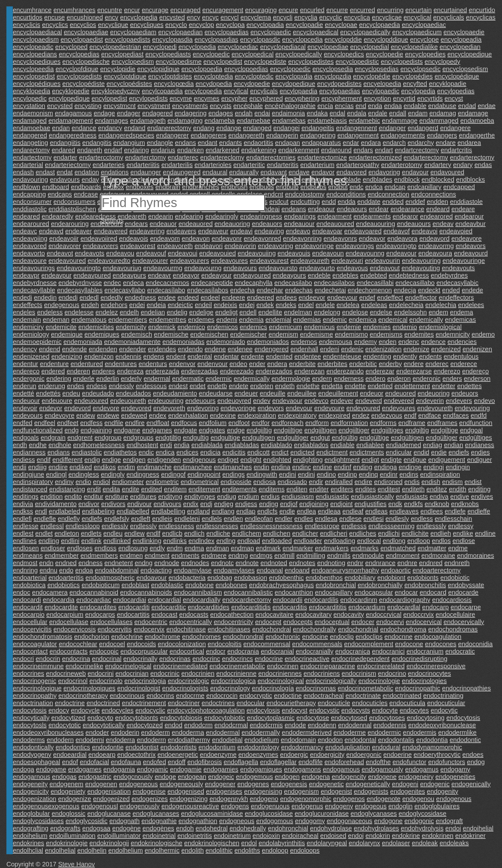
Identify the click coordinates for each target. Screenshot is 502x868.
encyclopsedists (79, 76)
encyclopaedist (82, 39)
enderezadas (200, 371)
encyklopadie (448, 84)
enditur (93, 497)
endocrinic (165, 673)
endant (207, 143)
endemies (377, 327)
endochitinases (229, 629)
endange (229, 128)
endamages (112, 121)
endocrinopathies (466, 688)
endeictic (180, 305)
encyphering (302, 98)
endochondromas (453, 629)
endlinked (117, 541)
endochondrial (358, 629)
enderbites (332, 364)
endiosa (265, 482)
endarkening (259, 150)
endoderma (188, 732)
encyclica (357, 17)
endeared (26, 216)
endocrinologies (424, 681)
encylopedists (148, 98)
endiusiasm (298, 497)
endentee (308, 356)
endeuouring (166, 401)
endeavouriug (122, 268)
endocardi (27, 600)
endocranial (277, 651)
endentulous (461, 356)
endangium (129, 143)
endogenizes (149, 799)
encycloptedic (254, 76)
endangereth (246, 135)
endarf (113, 150)
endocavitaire (274, 614)
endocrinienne (236, 673)
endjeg (224, 504)
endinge (410, 467)
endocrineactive (307, 659)
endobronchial (336, 585)
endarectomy (31, 150)
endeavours (240, 268)
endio (83, 482)
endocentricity (233, 622)
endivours (167, 504)
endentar (226, 356)
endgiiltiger (354, 430)
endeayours (289, 275)
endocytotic (65, 725)
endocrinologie (379, 681)
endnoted (274, 563)
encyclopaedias (226, 32)
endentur (25, 364)
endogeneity (30, 784)
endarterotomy (402, 165)
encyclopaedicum (417, 32)
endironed (388, 482)
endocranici (388, 651)
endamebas (289, 121)
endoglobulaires (437, 806)
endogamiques (261, 769)
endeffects (28, 305)
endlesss (354, 526)
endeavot (60, 253)
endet (198, 386)
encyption (377, 98)
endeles (24, 312)
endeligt (226, 312)
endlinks (175, 541)
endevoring (203, 408)
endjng (268, 504)
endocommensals (317, 644)
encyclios (83, 25)
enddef (415, 202)
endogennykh (229, 799)
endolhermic (162, 850)
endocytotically (104, 725)
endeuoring (433, 393)
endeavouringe (464, 261)
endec (113, 283)
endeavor (372, 238)
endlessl (52, 526)
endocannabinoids (146, 592)
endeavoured (67, 261)
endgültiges (476, 438)
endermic (219, 379)
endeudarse (216, 393)
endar (351, 143)
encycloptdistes (170, 76)
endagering (191, 113)
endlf (153, 533)
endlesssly (431, 526)
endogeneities (455, 777)
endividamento (56, 504)
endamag (443, 113)
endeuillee (302, 393)
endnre (407, 563)
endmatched (398, 548)
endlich (194, 533)
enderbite (302, 364)
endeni (330, 349)
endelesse (79, 312)
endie (439, 452)
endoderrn (151, 740)
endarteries (109, 165)
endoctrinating (443, 696)
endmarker (298, 548)
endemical (393, 320)
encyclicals (449, 17)
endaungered (182, 172)
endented (279, 356)
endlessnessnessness (271, 526)
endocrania (243, 651)
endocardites (98, 607)
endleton (67, 533)
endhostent (142, 445)
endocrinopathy (35, 696)
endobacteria (187, 578)
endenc (409, 342)
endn (46, 563)
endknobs (465, 504)
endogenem (67, 784)
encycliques (147, 25)
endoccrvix (419, 614)
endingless (84, 474)
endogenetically (368, 784)
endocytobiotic (225, 718)
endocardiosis (452, 600)
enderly (131, 379)
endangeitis (318, 128)
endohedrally (248, 828)
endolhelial (60, 850)
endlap (246, 511)
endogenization (35, 799)
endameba (220, 121)
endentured (87, 364)
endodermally (261, 732)
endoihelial (478, 828)
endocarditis (290, 607)
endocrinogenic (35, 681)
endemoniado (226, 342)
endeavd (51, 231)
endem (438, 312)
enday (91, 179)
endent (176, 356)
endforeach (287, 423)
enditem (175, 489)
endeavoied (456, 231)
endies (480, 452)
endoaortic (396, 570)
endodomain (298, 740)
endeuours (200, 401)
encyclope (424, 39)
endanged (257, 128)
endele (325, 305)
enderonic (427, 379)
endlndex (201, 541)
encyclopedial (370, 47)
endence (433, 342)
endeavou (120, 253)
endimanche (154, 467)
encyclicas (481, 17)
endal (337, 113)
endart (384, 150)
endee (167, 297)
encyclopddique (386, 39)
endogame (51, 769)
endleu (113, 533)
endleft (141, 519)
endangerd (423, 128)
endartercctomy (101, 157)
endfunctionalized (38, 430)
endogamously (383, 769)
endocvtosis (30, 710)
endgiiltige (288, 430)
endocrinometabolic (365, 688)
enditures (143, 497)
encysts (221, 106)
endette (355, 386)
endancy (110, 128)
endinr (389, 474)
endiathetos (120, 452)
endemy (365, 342)
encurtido (482, 10)
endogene (382, 777)
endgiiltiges (387, 430)
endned (66, 563)
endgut (320, 438)
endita (111, 489)
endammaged (439, 121)
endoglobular (31, 814)
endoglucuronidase (322, 814)
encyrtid (404, 98)
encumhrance (32, 10)
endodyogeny (32, 755)
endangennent (357, 128)
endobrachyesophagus (281, 585)
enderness (349, 379)
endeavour (402, 253)
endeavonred (263, 238)
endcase (86, 194)
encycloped (71, 47)
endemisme (316, 334)
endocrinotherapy (83, 696)
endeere (233, 297)
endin (262, 467)
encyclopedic (211, 54)
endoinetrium (232, 836)
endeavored (30, 246)
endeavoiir (64, 238)
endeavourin (383, 261)
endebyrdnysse (80, 283)
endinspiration (440, 474)
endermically (251, 379)
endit (94, 489)
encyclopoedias (246, 69)
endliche (218, 533)
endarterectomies (271, 157)
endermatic (188, 379)
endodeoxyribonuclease (442, 725)
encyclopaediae (86, 32)
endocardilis (321, 600)
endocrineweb (66, 673)
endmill (284, 555)
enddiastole (466, 202)
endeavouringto (79, 268)
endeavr (160, 275)
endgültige (374, 438)
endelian (153, 312)
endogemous (254, 777)
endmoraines (476, 555)
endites (366, 489)
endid (421, 452)
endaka (317, 113)
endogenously (140, 806)
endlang (223, 511)
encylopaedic (381, 91)
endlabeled (64, 511)
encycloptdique (125, 76)
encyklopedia (32, 91)
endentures (121, 364)
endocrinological (281, 681)
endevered (399, 401)
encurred (362, 10)
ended (451, 290)
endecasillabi (375, 283)
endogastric (95, 777)
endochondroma (403, 629)
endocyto (100, 718)
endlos (441, 541)
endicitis (234, 452)
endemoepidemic (37, 342)
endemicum (285, 327)
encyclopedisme (179, 62)
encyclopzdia (333, 76)
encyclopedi (160, 47)
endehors (114, 305)
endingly (113, 474)
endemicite (61, 327)
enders (452, 379)
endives (482, 497)
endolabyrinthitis (282, 843)
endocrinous (127, 696)
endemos (304, 342)
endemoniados (268, 342)
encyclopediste (265, 62)
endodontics (73, 747)
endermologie (291, 379)
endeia (156, 305)
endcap (395, 187)
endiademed (403, 445)
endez (361, 415)
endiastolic (87, 452)
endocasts (194, 614)
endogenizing (189, 799)
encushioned (85, 17)
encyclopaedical (316, 32)
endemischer (248, 334)
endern (322, 379)
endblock (407, 179)
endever (342, 401)
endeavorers (100, 246)
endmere (214, 555)
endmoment (403, 555)
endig (92, 460)
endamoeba (477, 121)
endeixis (225, 305)
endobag (220, 578)
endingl (56, 474)
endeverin (430, 401)
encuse (55, 17)
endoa (84, 570)
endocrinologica (233, 681)
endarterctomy (145, 157)
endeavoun (328, 253)
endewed (134, 415)
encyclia (306, 17)
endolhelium (126, 850)
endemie (349, 327)
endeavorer (65, 246)
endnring (25, 570)
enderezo (447, 371)
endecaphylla (254, 283)
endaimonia (288, 113)
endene (215, 349)
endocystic (324, 710)
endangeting (30, 143)
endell (248, 312)
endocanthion (294, 592)
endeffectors (457, 297)
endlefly (69, 519)
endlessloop (83, 526)
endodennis (390, 725)
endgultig (196, 438)
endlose (464, 541)
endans (185, 143)
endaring (136, 150)
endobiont (391, 578)
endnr (355, 563)
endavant (274, 172)
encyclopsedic (421, 69)
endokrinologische (156, 843)
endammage (400, 121)
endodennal (355, 725)
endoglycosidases (38, 821)
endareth (90, 150)
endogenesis (289, 784)
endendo (190, 349)
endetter (444, 386)
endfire (135, 423)
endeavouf (151, 253)
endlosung (133, 548)
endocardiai (129, 600)
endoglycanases (374, 814)
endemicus (319, 327)
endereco (26, 371)
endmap (243, 548)
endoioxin (266, 836)
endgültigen (407, 438)
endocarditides (209, 607)
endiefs (459, 452)
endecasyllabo (125, 290)
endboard (56, 187)
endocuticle (334, 703)
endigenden (164, 460)
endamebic (365, 121)
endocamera (50, 592)
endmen (131, 555)
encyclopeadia (461, 39)
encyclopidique (158, 69)
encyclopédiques (37, 84)
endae (487, 106)
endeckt (429, 290)
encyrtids (430, 98)
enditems (272, 489)
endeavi (241, 231)
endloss (106, 548)
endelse (381, 312)
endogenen (101, 784)
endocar (406, 592)
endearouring (70, 224)
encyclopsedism (465, 69)
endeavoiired (99, 238)
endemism (283, 334)
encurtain (418, 10)
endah (244, 113)
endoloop (275, 850)
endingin (458, 467)
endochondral (272, 629)
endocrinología (273, 688)
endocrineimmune (38, 666)
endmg (238, 555)
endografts (66, 828)
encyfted (415, 84)
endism (452, 482)
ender (257, 364)
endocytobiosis (181, 718)
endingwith (262, 474)
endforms (383, 423)
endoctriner (184, 703)
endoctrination (33, 703)
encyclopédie (372, 76)
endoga (24, 769)
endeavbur (470, 224)
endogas (64, 777)
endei (137, 305)
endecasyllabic (457, 283)
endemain (27, 320)
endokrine (406, 836)
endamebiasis (327, 121)
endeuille (273, 393)
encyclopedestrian (115, 47)
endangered (30, 135)
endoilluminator (119, 836)
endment (157, 555)
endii (20, 467)
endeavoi (425, 231)
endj (206, 504)
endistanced (30, 489)
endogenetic (326, 784)
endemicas (461, 320)
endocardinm (359, 600)
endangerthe (477, 135)
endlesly (397, 519)
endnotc (222, 563)
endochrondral (243, 637)
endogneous (237, 821)
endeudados (133, 393)
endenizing (67, 356)
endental (200, 356)
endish (431, 482)
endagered (158, 113)
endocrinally (140, 659)
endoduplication (348, 747)
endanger (392, 128)
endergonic (29, 379)
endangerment (358, 135)
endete (239, 386)
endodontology (258, 747)
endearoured (31, 224)
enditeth (413, 489)
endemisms (386, 334)
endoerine (398, 755)
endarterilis (177, 165)
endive (460, 497)
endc (356, 187)
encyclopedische (86, 62)
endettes (469, 386)
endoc (22, 592)
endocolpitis (225, 644)
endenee (240, 349)
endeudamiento (175, 393)
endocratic (460, 651)
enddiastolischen (72, 209)
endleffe (479, 511)
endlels (212, 519)
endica (165, 452)
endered (53, 371)
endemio (405, 327)
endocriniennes (280, 673)
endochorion (92, 637)
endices (187, 452)
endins (409, 474)
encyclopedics (344, 54)
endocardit (28, 607)
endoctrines (218, 703)
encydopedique (293, 84)
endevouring (472, 408)
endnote (247, 563)
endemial (278, 320)
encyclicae (387, 17)
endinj (306, 474)
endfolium (213, 423)
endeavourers (189, 261)
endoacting (156, 570)
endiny (64, 482)
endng (144, 563)
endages (221, 113)
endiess (24, 460)
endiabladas (242, 445)
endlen (233, 519)
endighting (308, 460)
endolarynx (365, 843)
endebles (346, 275)
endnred (431, 563)
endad (467, 106)
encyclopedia (197, 47)
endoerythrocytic (437, 755)
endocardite (61, 607)
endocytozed (145, 725)
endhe (38, 445)
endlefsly (117, 519)
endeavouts (458, 268)
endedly (112, 297)
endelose (355, 312)
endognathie (159, 821)
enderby (390, 364)
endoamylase (193, 570)
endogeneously (181, 784)
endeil (203, 305)
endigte (391, 460)
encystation (29, 106)
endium (249, 497)
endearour (469, 216)
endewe (108, 415)
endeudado (98, 393)
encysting (88, 106)
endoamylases (234, 570)
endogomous (275, 821)
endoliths (247, 850)
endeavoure (30, 261)
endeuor (371, 393)
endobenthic (287, 578)
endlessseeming (392, 526)
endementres (168, 320)
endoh (185, 828)
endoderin (125, 732)
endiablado (276, 445)
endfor (261, 423)
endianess (479, 445)
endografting (31, 828)
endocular (251, 703)
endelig (177, 312)
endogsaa (96, 828)
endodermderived (307, 732)
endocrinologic (189, 681)
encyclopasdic (260, 39)
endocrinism (359, 673)
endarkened (223, 150)
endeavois (133, 238)
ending (363, 467)
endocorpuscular (144, 651)
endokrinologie (67, 843)
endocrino (392, 673)
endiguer (480, 460)
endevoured (363, 408)
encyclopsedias (377, 69)
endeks (286, 305)
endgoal (471, 430)
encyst (454, 98)
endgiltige (445, 430)
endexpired (334, 415)
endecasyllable (34, 290)
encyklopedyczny (116, 91)
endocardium (367, 607)
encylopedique (69, 98)
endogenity (442, 791)
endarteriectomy (68, 165)
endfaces (456, 415)
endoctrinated (402, 696)
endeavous (352, 268)
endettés (48, 393)
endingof (173, 474)
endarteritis (283, 165)
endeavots (90, 253)
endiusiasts (412, 497)
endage (104, 113)
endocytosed (349, 718)
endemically (426, 320)
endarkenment (299, 150)
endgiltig (417, 430)
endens (154, 356)
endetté (24, 393)
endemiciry (28, 327)
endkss (23, 511)
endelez (107, 312)
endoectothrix (136, 755)
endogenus (307, 806)
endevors (271, 408)
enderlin (107, 379)
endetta (332, 386)
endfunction (476, 423)
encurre (337, 10)
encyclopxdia (294, 76)
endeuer (246, 393)
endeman (56, 320)
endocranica (353, 651)
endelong (327, 312)
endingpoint (204, 474)
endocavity (349, 614)
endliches (363, 533)
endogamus (422, 769)
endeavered (111, 231)
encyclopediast (122, 54)
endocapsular (374, 592)
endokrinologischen (212, 843)
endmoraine (438, 555)
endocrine (269, 659)
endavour (415, 172)
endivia (23, 504)
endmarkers (332, 548)
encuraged (185, 10)
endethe (308, 386)
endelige (202, 312)
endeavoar (327, 231)
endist (473, 482)
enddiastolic (30, 209)
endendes (162, 349)
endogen (287, 777)
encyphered (266, 98)
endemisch (137, 334)
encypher (234, 98)
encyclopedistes (311, 62)
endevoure (329, 408)
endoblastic (167, 585)
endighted (277, 460)
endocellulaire (455, 614)
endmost (25, 563)
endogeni (405, 784)
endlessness (176, 526)
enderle (84, 379)
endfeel (45, 423)
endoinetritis (195, 836)
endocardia (58, 600)
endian (454, 445)
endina (281, 467)
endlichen (277, 533)
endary (463, 165)
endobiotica (29, 585)
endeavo (298, 231)
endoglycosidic (87, 821)
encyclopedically (299, 54)
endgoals (26, 438)
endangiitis (65, 143)
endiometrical (200, 482)
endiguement (447, 460)
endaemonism (33, 113)
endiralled (339, 482)
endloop (419, 541)
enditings (26, 497)
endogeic (221, 777)
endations (115, 172)
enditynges (200, 497)
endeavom (165, 238)
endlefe (455, 511)
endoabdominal (117, 570)
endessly (121, 386)
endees (286, 297)
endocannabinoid (94, 592)
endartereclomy (222, 157)
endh (20, 445)
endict (280, 452)
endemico (191, 327)
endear (379, 209)
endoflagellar (278, 762)
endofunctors (447, 762)
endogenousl (100, 806)
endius (270, 497)
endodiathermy (189, 740)
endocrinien (198, 673)
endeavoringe (314, 246)
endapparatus (321, 143)
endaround (336, 150)
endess (97, 386)
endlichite (415, 533)
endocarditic (169, 607)
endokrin (378, 836)
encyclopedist (223, 62)
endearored (436, 216)
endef (367, 297)
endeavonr (227, 238)
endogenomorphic (306, 799)
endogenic (435, 784)
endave (299, 172)
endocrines (29, 673)
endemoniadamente (132, 342)
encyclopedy (442, 62)
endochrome (162, 637)
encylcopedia (203, 91)
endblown (27, 187)
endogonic (419, 821)
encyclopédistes (129, 84)
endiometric (162, 482)
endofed (154, 762)
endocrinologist (139, 688)
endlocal (369, 541)
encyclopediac (238, 47)
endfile (114, 423)
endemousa (336, 342)
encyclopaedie (464, 32)
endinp (347, 474)
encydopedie (252, 84)
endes (76, 386)
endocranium (425, 651)
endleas (376, 511)
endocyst (295, 710)
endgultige (225, 438)
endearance (407, 209)
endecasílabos (208, 290)
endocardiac (94, 600)
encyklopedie (71, 91)
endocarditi (134, 607)
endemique (67, 334)
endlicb (172, 533)
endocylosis (263, 710)
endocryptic (256, 696)
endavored (352, 172)
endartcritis (457, 150)
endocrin (48, 659)
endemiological (440, 327)
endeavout (385, 268)
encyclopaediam (133, 32)
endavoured (447, 172)
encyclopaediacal (37, 32)
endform (317, 423)
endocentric (151, 622)
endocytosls (30, 725)
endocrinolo (106, 681)
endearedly (58, 216)
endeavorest (138, 246)
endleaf (353, 511)
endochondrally (315, 629)
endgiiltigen (321, 430)
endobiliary (360, 578)
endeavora (403, 238)
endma (194, 548)
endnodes (195, 563)
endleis (162, 519)
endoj (356, 836)
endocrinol (73, 681)
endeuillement (338, 393)
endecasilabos (334, 283)
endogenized (111, 799)
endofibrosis (205, 762)
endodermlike (457, 732)
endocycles (118, 710)
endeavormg (436, 246)
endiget (228, 460)
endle (287, 511)
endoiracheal (300, 836)
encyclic (330, 17)
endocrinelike (85, 666)
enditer (319, 489)
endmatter (432, 548)
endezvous (387, 415)
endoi (453, 828)
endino (326, 474)
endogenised (186, 791)
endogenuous (270, 806)
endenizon (99, 356)
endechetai (330, 290)
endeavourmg (163, 268)
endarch (394, 143)
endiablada (207, 445)
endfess (91, 423)
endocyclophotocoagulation (206, 710)
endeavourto (317, 268)
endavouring (30, 179)
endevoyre (59, 415)
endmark (268, 548)
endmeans (28, 555)
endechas (299, 290)
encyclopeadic (33, 47)
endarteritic (249, 165)
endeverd (369, 401)
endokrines (29, 843)
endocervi (390, 622)
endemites (419, 334)
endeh (90, 305)
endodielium (262, 740)
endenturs (153, 364)
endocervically (464, 622)
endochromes (201, 637)
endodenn (322, 725)
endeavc (25, 231)
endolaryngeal (327, 843)
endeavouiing (257, 253)
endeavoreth (175, 246)
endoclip (342, 637)
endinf (343, 467)
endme (458, 548)
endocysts (356, 710)
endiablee (370, 445)
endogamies (221, 769)
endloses (80, 548)
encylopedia (418, 91)
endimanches (233, 467)
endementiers (128, 320)
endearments (372, 216)
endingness (143, 474)
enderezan (310, 371)
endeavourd (471, 253)
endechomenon (370, 290)
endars (363, 150)
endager (129, 113)
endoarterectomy (437, 570)
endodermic (385, 732)
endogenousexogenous (46, 806)
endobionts (423, 578)
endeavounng (365, 253)
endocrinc (206, 659)
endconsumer (32, 202)
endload (249, 541)
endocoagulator (35, 644)
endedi (22, 297)
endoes (473, 755)
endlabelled (133, 511)
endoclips (369, 637)
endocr (216, 651)
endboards (86, 187)
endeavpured (92, 275)
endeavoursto (278, 268)
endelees (471, 305)
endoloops (305, 850)
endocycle (85, 710)
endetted (380, 386)
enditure (117, 497)
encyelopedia (382, 84)
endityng (170, 497)
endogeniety (68, 791)
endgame (127, 430)
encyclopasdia (173, 39)
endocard (433, 592)
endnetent (119, 563)
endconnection (389, 194)
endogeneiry (416, 777)
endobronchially (380, 585)
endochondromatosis (43, 637)
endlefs (92, 519)
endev (262, 401)
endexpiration (257, 415)
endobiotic (455, 578)
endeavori (209, 246)
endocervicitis (32, 629)
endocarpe (466, 607)
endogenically (471, 784)
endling (49, 541)
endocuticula (407, 703)
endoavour (152, 578)
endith (458, 489)
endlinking (147, 541)
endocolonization (182, 644)
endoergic (294, 755)
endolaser (396, 843)
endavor (323, 172)
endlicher (305, 533)
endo (66, 570)
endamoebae (32, 128)
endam (418, 113)
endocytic (444, 710)
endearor (405, 216)
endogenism (301, 791)
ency (193, 17)
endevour (299, 408)
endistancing (67, 489)
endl (41, 511)
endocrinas (175, 659)
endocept (268, 622)
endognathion (198, 821)
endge (236, 430)
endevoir (25, 408)
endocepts (298, 622)
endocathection (232, 614)
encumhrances (74, 10)
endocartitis (133, 614)
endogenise (149, 791)
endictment (332, 452)
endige (111, 460)
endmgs (261, 555)
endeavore (467, 238)
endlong (394, 541)
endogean (192, 777)
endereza (130, 371)
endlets (91, 533)
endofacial (94, 762)
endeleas (374, 305)
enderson (477, 379)
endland (198, 511)
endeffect (390, 297)
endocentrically (190, 622)
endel (306, 305)
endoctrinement (144, 703)
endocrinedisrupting (420, 659)
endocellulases (111, 622)
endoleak (425, 843)
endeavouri (347, 261)
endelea (348, 305)
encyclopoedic (290, 69)
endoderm (155, 732)
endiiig (37, 467)
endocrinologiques (89, 688)
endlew (134, 533)
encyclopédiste (84, 84)
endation (87, 172)
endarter (66, 157)
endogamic (152, 769)
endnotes (302, 563)
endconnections (433, 194)
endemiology (31, 334)
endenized (446, 349)
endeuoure (57, 401)
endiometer (128, 482)
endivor (89, 504)
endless (422, 519)
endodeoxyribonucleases (48, 732)
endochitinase (186, 629)
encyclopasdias (216, 39)
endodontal (360, 740)
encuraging (261, 10)
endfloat (158, 423)
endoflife (311, 762)
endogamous (342, 769)
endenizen (477, 349)
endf (410, 415)
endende (75, 349)
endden (437, 202)
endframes (442, 423)
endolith (193, 850)
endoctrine (70, 703)
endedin (45, 297)
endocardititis (328, 607)
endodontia (432, 740)
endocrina (76, 659)
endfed (23, 423)
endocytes (414, 710)
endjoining (314, 504)
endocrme (190, 696)
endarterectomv (426, 157)
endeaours (352, 209)
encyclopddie (343, 39)
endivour (140, 504)
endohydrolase (331, 828)
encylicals (264, 91)
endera (277, 364)
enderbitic (363, 364)
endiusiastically (372, 497)
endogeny (339, 806)
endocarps (100, 614)
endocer (363, 622)
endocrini (101, 673)
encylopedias (456, 91)
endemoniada (83, 342)
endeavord (435, 238)
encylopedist (109, 98)
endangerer (172, 135)
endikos (105, 467)
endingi (434, 467)
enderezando (345, 371)
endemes (201, 320)
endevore (106, 408)
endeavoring (276, 246)
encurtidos (28, 17)
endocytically (31, 718)
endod (174, 725)
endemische (171, 334)
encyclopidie (118, 69)
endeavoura (435, 253)
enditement (204, 489)
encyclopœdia (174, 84)
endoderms (29, 740)
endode (295, 725)
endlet (44, 533)
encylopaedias (340, 91)
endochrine (127, 637)
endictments (367, 452)
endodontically (33, 747)
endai (262, 113)
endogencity (349, 777)
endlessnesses (217, 526)
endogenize (74, 799)
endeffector (421, 297)
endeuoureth (128, 401)
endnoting (331, 563)
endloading (340, 541)
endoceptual (332, 622)
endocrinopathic (418, 688)
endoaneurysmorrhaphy (345, 570)
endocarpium (65, 614)
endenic (352, 349)
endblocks (471, 179)
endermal (157, 379)
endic (146, 452)
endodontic (465, 740)
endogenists (371, 791)
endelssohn (410, 312)
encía (325, 106)
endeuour (26, 401)
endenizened (31, 356)
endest (178, 386)
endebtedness (409, 275)
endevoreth (169, 408)
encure (288, 10)
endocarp (436, 607)
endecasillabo (415, 283)
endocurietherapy (291, 703)
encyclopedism (133, 62)
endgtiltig (168, 438)
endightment (342, 460)
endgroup (108, 438)
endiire (58, 467)
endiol (101, 482)
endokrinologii (109, 843)
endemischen (209, 334)
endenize (416, 349)
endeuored (400, 393)
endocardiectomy (247, 600)
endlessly (143, 526)
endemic (335, 320)
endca (374, 187)
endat (65, 172)
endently (405, 356)
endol (249, 843)
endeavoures (229, 261)
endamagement (71, 121)
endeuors (465, 393)
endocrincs (238, 659)
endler (284, 519)
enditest (389, 489)
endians (59, 452)
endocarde (463, 592)
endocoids (141, 644)
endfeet (68, 423)
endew (86, 415)
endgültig (345, 438)
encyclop (201, 25)
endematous (89, 320)
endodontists (178, 747)
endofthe (378, 762)
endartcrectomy (417, 150)
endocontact (30, 651)
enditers (342, 489)
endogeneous (138, 784)
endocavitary (313, 614)
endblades (377, 179)
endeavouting (421, 268)
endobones (231, 585)
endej (247, 305)
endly (157, 548)
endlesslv (115, 526)
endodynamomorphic (432, 747)
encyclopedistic (357, 62)
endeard (438, 209)
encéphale (248, 106)
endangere (456, 128)
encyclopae (341, 25)
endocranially (315, 651)
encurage (155, 10)
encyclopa (230, 25)
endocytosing (426, 718)
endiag (432, 445)
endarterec (183, 157)
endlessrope (322, 526)
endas (483, 165)
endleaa (329, 511)
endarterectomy (472, 157)
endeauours (414, 224)
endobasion (251, 578)
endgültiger (442, 438)
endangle (160, 143)
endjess (246, 504)
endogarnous (32, 777)
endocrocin (222, 696)
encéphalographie (290, 106)
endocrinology (230, 688)
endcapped (459, 187)
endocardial (164, 600)
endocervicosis (75, 629)
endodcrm (198, 725)
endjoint (342, 504)
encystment (154, 106)
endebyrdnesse (35, 283)
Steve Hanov (77, 864)
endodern (60, 740)
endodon (330, 740)
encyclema (256, 17)
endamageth (148, 121)
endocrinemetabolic (237, 666)
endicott (259, 452)
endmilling (311, 555)
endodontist (142, 747)
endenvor (182, 364)
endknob (437, 504)
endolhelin (92, 850)
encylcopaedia (162, 91)
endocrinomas (316, 688)
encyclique (113, 25)
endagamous (73, 113)
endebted (373, 275)
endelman (298, 312)
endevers (459, 401)
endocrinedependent (360, 659)
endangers (442, 135)
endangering (318, 135)
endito (73, 497)
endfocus (184, 423)
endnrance (380, 563)
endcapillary (424, 187)
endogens (235, 806)
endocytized (68, 718)
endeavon (196, 238)
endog (476, 762)
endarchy (421, 143)
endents (430, 356)
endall (397, 113)
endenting (377, 356)
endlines (25, 541)
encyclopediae (328, 47)
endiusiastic (332, 497)
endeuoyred (234, 401)
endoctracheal (324, 696)
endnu (48, 570)
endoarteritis (66, 578)
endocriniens (321, 673)
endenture (54, 364)
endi (166, 445)
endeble (319, 275)
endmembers (99, 555)
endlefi (22, 519)
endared (63, 150)
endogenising (263, 791)
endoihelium (30, 836)
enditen (297, 489)
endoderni (90, 740)
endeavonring (302, 238)
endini (288, 474)
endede (472, 290)
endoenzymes (258, 755)
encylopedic (30, 98)
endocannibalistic (248, 592)
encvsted (172, 17)
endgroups (139, 438)
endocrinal (107, 659)
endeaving (269, 231)
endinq (368, 474)
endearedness (96, 216)
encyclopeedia (33, 69)
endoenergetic (178, 755)
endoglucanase (109, 814)
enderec (437, 364)
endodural (386, 747)
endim (126, 467)
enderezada (162, 371)
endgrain (53, 438)
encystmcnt (119, 106)
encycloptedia (213, 76)
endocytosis (463, 718)
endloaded (277, 541)
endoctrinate (363, 696)
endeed (188, 297)
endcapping (29, 194)
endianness (29, 452)
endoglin (400, 806)
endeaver (79, 231)
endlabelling (168, 511)
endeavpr (26, 275)
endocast (165, 614)
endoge (165, 777)
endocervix (149, 629)
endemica (363, 320)
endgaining (96, 430)
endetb (217, 386)
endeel (210, 297)
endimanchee (193, 467)
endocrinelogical (128, 666)
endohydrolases (376, 828)
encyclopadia (265, 25)
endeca (134, 283)
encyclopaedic (271, 32)
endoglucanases (156, 814)
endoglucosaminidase (212, 814)
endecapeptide (212, 283)
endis (412, 482)
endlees (432, 511)
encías (344, 106)
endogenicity (31, 791)
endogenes (253, 784)
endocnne (399, 637)
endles (304, 519)
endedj (68, 297)
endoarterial (30, 578)
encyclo (176, 25)
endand (135, 128)
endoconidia (475, 644)
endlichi (389, 533)
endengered (272, 349)
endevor (51, 408)
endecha (242, 290)
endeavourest (269, 261)
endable (415, 106)
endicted (302, 452)
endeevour (342, 297)
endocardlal (404, 607)
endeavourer (150, 261)
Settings (112, 220)
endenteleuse (342, 356)
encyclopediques (37, 62)
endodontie (108, 747)
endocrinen (283, 666)
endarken (190, 150)
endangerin (282, 135)
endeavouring (421, 261)
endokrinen (438, 836)
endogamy (455, 769)
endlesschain (453, 519)
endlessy (461, 526)
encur (132, 10)
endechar (270, 290)
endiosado (292, 482)
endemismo (351, 334)
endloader (308, 541)
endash (23, 172)
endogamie (186, 769)
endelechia (441, 305)
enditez (437, 489)
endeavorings (355, 246)
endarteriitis (143, 165)
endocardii (288, 600)
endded (393, 202)
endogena (316, 777)
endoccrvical (384, 614)
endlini (70, 541)
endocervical (424, 622)
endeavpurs (129, 275)
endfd (479, 415)
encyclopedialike (414, 47)
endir (316, 482)
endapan (288, 143)
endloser (53, 548)
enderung (52, 386)
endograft (449, 821)
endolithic (219, 850)
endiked (81, 467)
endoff (177, 762)
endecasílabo (166, 290)
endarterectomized (375, 157)
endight (251, 460)
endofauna (126, 762)
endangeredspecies (126, 135)
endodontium (217, 747)
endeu (71, 393)
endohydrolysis (422, 828)
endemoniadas (183, 342)
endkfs (413, 504)
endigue (415, 460)
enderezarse (414, 371)
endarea (469, 143)
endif (44, 460)
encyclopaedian (181, 32)
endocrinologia (145, 681)
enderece (464, 364)
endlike (463, 533)
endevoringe (238, 408)
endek (265, 305)
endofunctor (409, 762)
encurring (390, 10)
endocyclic (150, 710)
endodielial (227, 740)
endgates (212, 430)
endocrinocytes (429, 673)
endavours (65, 179)
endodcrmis (266, 725)
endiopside (236, 482)
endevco (317, 401)
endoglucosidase (269, 814)
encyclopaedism (36, 39)
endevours (28, 415)
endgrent (80, 438)
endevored (136, 408)
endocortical (187, 651)
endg (72, 430)
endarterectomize (322, 157)
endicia (210, 452)
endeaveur (213, 231)
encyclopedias (79, 54)
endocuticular (446, 703)
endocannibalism (198, 592)
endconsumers (74, 202)
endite (131, 489)
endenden (103, 349)
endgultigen (258, 438)
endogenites (408, 791)
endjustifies (370, 504)
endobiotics (64, 585)
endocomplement (369, 644)
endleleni (187, 519)
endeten (262, 386)
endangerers (209, 135)
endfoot (239, 423)
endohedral (212, 828)
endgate (185, 430)
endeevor (312, 297)
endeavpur (57, 275)
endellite (270, 312)
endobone (199, 585)
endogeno (264, 799)
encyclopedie (385, 54)
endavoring (384, 172)
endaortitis (259, 143)
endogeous (371, 806)
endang (204, 128)
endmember (62, 555)
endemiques (102, 334)
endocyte (385, 710)
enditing (479, 489)
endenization (383, 349)
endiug (226, 497)
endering (59, 379)
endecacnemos (168, 283)
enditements (239, 489)
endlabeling (98, 511)
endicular (399, 452)
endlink (91, 541)
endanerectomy (169, 128)
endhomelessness (99, 445)
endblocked (438, 179)
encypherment (342, 98)
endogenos (349, 799)
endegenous (62, 305)
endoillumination (72, 836)
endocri (23, 659)
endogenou (418, 799)
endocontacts (69, 651)
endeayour (216, 275)
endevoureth (435, 408)
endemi (227, 320)
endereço (475, 371)
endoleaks (454, 843)
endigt (370, 460)
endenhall (304, 349)
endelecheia (406, 305)
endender (132, 349)
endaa (393, 106)
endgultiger (293, 438)
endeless (50, 312)
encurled (312, 10)
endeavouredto (109, 261)
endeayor (186, 275)
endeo (238, 364)
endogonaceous (350, 821)
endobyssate (466, 585)
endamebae (253, 121)
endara (371, 143)
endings (234, 474)
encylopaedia (299, 91)
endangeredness (73, 135)
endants (230, 143)
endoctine (288, 696)
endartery (438, 165)
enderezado (237, 371)
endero (375, 379)
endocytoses (387, 718)
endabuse (442, 106)
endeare (463, 209)
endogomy (310, 821)
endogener (220, 784)
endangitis (97, 143)
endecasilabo (293, 283)
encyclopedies (425, 54)
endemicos (222, 327)
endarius (163, 150)
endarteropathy (358, 165)
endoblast (135, 585)
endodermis (420, 732)
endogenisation (109, 791)
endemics (253, 327)
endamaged (30, 121)
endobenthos (324, 578)
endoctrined (103, 703)
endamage (473, 113)
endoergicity (327, 755)
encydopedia (214, 84)
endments (185, 555)
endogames (85, 769)
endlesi (373, 519)
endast (45, 172)
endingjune (29, 474)
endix (191, 504)
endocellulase (69, 622)
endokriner (470, 836)
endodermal (223, 732)
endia (182, 445)
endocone (409, 644)
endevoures (399, 408)
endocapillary (334, 592)
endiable (342, 445)
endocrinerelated (381, 666)
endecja (405, 290)
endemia (251, 320)
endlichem (247, 533)
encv (111, 17)
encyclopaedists (128, 39)
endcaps (60, 194)
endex (158, 415)
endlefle (45, 519)
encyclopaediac (424, 25)
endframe (412, 423)
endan (61, 128)
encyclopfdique (77, 69)
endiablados (311, 445)
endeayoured (252, 275)
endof (70, 762)
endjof (289, 504)
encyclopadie (304, 25)
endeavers (181, 231)
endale (378, 113)
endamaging (185, 121)
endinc (302, 467)
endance (84, 128)
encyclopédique (457, 76)
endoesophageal (37, 762)
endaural (215, 172)
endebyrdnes (449, 275)
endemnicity (453, 334)
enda (375, 106)
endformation (349, 423)
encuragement (223, 10)
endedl (89, 297)
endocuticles (370, 703)
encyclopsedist (34, 76)
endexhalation (188, 415)
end (361, 106)
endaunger (146, 172)
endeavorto (29, 253)
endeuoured (91, 401)
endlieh (441, 533)
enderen (78, 371)
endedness (140, 297)
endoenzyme (218, 755)
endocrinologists (185, 688)
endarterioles (213, 165)
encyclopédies (412, 76)
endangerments (403, 135)
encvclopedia (139, 17)
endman (218, 548)
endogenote (383, 799)
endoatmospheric (110, 578)
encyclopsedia (333, 69)
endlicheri (334, 533)
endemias (307, 320)
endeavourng (203, 268)
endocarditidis (251, 607)
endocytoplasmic (271, 718)
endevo (484, 401)
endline (485, 533)
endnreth (457, 563)
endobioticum (101, 585)
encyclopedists (402, 62)
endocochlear (78, 644)
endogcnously (133, 777)
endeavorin (240, 246)
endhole (60, 445)
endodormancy (302, 747)
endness (91, 563)
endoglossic (69, 814)
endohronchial (288, 828)
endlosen (26, 548)
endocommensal (267, 644)
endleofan (259, 519)
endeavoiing (30, 238)
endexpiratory (297, 415)
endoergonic (364, 755)
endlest (23, 533)
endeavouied (218, 253)
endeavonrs (340, 238)
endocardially (202, 600)
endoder (97, 732)
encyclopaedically (365, 32)
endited (152, 489)
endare (446, 143)
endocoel (112, 644)
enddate (369, 202)
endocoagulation (438, 637)
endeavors (470, 246)
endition (52, 497)
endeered (261, 297)
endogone (388, 821)
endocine (315, 637)
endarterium (317, 165)
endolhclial (28, 850)
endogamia (119, 769)
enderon (399, 379)
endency (25, 349)
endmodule (368, 555)
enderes (103, 371)
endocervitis (115, 629)
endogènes (158, 828)
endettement (412, 386)
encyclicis (27, 25)
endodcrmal (231, 725)
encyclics (55, 25)
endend (49, 349)
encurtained (450, 10)
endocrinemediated (180, 666)
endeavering (147, 231)
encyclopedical (253, 54)
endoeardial (70, 755)
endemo (483, 334)
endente (252, 356)
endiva (439, 497)
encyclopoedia (202, 69)
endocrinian (132, 673)
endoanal (270, 570)
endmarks (365, 548)
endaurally (244, 172)
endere (414, 364)
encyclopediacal (283, 47)
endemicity (131, 327)
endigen (134, 460)
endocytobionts (137, 718)
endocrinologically (331, 681)
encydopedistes (339, 84)
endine (322, 467)
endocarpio (29, 614)
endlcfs (267, 511)
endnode (167, 563)
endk (395, 504)
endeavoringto (396, 246)
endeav (443, 224)
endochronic (283, 637)
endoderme (350, 732)
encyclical (418, 17)
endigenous (199, 460)
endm (175, 548)
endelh (129, 312)
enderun (25, 386)
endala (357, 113)
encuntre (110, 10)
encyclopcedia (303, 39)
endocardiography (405, 600)
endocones (441, 644)
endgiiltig (259, 430)
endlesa (326, 519)
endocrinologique (37, 688)
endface (430, 415)
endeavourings (34, 268)
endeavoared (363, 231)
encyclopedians (35, 54)
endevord (77, 408)
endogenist (336, 791)
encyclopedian (460, 47)
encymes (207, 98)
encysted (60, 106)
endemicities (96, 327)
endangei (286, 128)
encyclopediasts (168, 54)
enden (388, 342)
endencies (462, 342)
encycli (283, 17)
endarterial (28, 165)
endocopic (104, 651)
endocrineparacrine (328, 666)
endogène (126, 828)
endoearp (102, 755)
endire (363, 482)
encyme (181, 98)
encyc (210, 17)
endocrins (160, 696)
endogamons (302, 769)
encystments (190, 106)
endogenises (224, 791)
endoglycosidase (422, 814)
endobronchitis (425, 585)
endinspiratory (33, 482)
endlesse (26, 526)
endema (462, 312)
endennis (128, 356)
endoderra (120, 740)
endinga (386, 467)
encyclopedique (469, 54)
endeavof (397, 231)
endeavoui (183, 253)
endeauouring (375, 224)
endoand (297, 570)
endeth (285, 386)
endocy (59, 710)
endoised (333, 836)
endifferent (67, 460)
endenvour (213, 364)
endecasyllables (80, 290)
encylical (236, 91)
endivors (113, 504)
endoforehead (344, 762)
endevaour (288, 401)
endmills (339, 555)
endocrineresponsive (436, 666)
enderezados (274, 371)
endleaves (404, 511)
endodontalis (396, 740)
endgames (157, 430)
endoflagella (241, 762)
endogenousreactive (190, 806)
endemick (162, 327)
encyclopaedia (380, 25)
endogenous (454, 799)
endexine (223, 415)
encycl (230, 17)
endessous (151, 386)
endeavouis (294, 253)
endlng (226, 541)
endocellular (30, 622)
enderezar (380, 371)
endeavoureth (310, 261)
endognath (124, 821)
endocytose (313, 718)
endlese (350, 519)
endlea (306, 511)
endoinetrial (159, 836)
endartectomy (32, 157)
